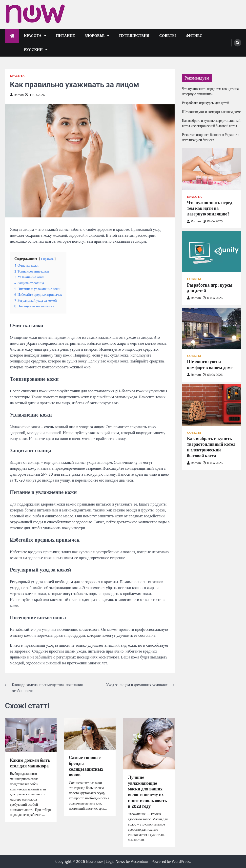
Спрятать (47, 259)
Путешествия (134, 35)
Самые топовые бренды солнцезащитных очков (86, 766)
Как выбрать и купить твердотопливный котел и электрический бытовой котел (211, 123)
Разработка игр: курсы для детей (206, 103)
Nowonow (94, 861)
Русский (33, 50)
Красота (33, 35)
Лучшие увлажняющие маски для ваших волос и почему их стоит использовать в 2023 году (147, 792)
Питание (66, 35)
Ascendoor (140, 861)
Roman (17, 95)
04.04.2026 (213, 221)
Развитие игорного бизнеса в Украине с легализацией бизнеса (211, 137)
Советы (168, 35)
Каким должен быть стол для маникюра (30, 763)
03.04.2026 (213, 298)
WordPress (181, 861)
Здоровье (95, 35)
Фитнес (194, 35)
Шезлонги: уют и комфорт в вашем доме (211, 112)
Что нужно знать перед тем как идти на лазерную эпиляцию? (210, 91)
